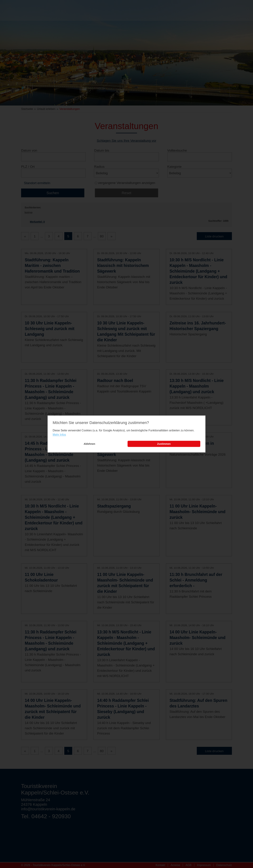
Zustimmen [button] (164, 444)
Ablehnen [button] (89, 444)
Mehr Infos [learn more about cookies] (59, 435)
